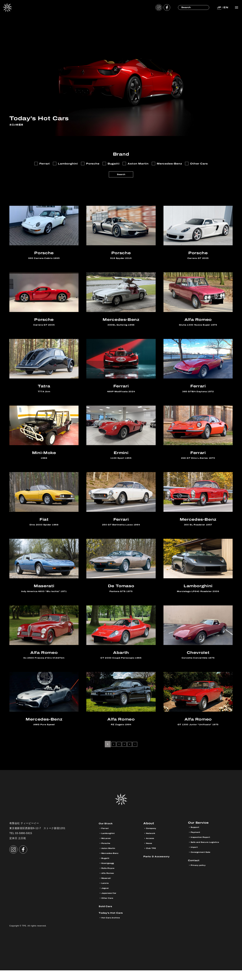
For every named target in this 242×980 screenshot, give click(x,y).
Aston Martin (111, 858)
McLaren (108, 848)
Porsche (107, 853)
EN (225, 7)
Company (153, 838)
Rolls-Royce (110, 878)
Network (152, 843)
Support (196, 838)
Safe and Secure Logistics (209, 853)
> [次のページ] (137, 754)
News (150, 853)
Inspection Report (203, 848)
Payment (197, 843)
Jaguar (106, 898)
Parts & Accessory (160, 866)
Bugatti (107, 868)
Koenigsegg (110, 873)
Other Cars (109, 908)
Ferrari (106, 838)
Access (151, 848)
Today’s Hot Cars (114, 922)
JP (218, 7)
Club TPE (152, 858)
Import (195, 858)
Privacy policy (200, 876)
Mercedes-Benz (113, 863)
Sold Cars (107, 916)
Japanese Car (111, 903)
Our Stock (108, 833)
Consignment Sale (204, 863)
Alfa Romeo (110, 883)
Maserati (108, 888)
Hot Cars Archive (114, 927)
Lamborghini (110, 843)
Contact (195, 871)
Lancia (106, 893)
